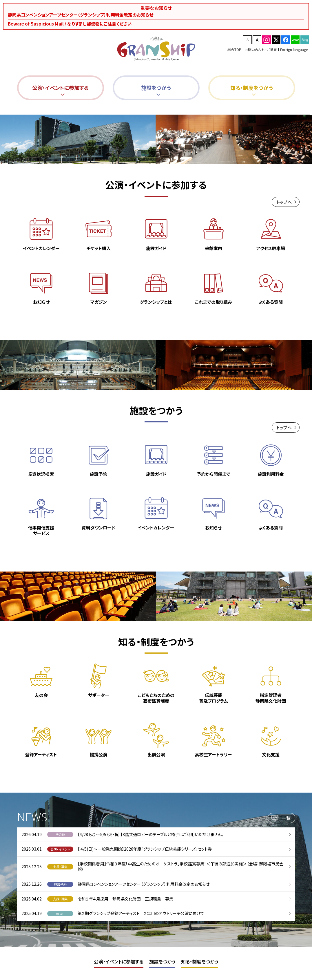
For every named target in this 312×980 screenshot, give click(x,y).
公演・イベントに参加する (119, 961)
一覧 (286, 820)
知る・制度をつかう (200, 961)
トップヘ (284, 204)
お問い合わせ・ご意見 (261, 49)
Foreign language (294, 49)
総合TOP (234, 49)
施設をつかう (162, 961)
